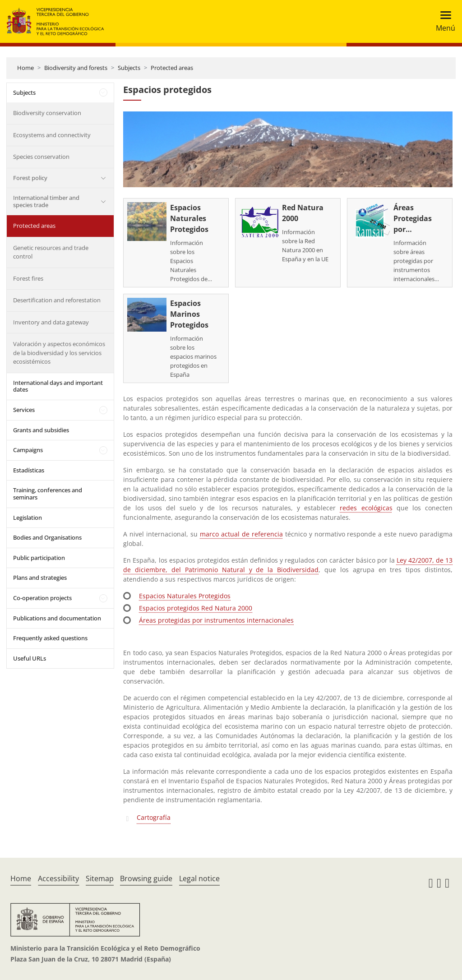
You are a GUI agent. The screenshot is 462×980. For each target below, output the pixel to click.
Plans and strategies (40, 578)
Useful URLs (30, 658)
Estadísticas (29, 470)
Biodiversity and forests (76, 68)
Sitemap (100, 878)
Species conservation (41, 157)
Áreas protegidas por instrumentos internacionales (216, 620)
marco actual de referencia (241, 534)
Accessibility (58, 878)
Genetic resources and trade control (51, 252)
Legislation (28, 518)
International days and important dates (58, 386)
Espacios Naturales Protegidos (185, 596)
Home (25, 68)
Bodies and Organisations (47, 537)
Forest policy (30, 178)
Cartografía (154, 817)
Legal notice (199, 878)
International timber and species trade (46, 201)
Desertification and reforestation (57, 300)
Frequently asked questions (50, 638)
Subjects (129, 68)
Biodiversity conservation (47, 113)
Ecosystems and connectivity (52, 135)
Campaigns (28, 450)
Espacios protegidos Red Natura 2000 (196, 608)
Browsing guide (146, 878)
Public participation (39, 558)
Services (24, 410)
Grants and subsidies (41, 430)
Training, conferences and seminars (48, 494)
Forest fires (28, 278)
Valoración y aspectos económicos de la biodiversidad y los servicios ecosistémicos (59, 353)
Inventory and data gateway (51, 322)
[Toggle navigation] (443, 21)
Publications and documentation (57, 618)
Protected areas (172, 68)
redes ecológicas (366, 508)
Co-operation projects (42, 598)
